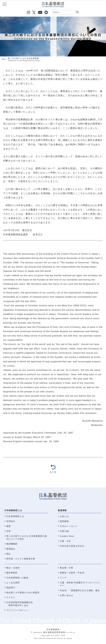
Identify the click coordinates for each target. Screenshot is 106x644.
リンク (63, 578)
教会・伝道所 (13, 568)
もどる (53, 472)
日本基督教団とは (13, 510)
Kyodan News (67, 536)
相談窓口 (11, 588)
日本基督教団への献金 (17, 578)
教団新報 (64, 521)
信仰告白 (11, 521)
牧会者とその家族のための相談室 (23, 592)
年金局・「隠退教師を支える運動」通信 (80, 590)
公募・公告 (65, 541)
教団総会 (11, 549)
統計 (9, 554)
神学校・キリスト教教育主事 (21, 559)
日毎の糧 (64, 531)
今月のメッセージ (69, 526)
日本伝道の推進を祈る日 (72, 546)
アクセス (11, 597)
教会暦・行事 (67, 568)
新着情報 (62, 510)
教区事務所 (12, 573)
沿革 (9, 531)
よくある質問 (13, 583)
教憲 (9, 526)
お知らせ (64, 516)
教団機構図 (12, 544)
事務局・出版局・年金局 (72, 573)
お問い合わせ (67, 595)
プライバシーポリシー (17, 610)
